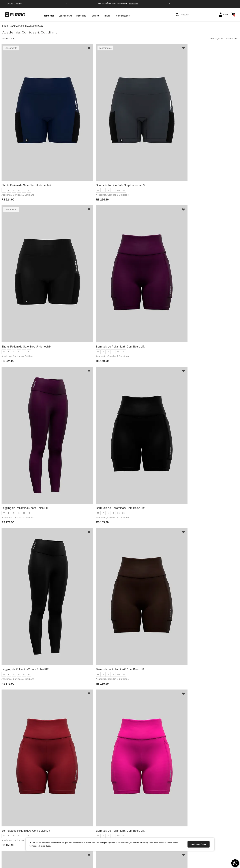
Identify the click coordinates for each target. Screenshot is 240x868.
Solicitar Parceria (60, 834)
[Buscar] (177, 15)
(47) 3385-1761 (95, 818)
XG (30, 136)
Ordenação (216, 39)
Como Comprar (60, 818)
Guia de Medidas (26, 834)
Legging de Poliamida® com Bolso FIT (26, 239)
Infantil (107, 16)
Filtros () (8, 39)
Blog (21, 818)
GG (25, 136)
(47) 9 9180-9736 (96, 822)
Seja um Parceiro (26, 830)
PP (5, 136)
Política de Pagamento (63, 826)
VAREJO (10, 4)
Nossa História (25, 822)
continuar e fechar (199, 844)
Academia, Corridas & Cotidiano (19, 141)
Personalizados (122, 16)
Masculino (81, 16)
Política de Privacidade (40, 846)
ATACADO (18, 4)
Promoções (49, 16)
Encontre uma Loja (27, 826)
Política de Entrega (61, 822)
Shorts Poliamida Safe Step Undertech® (27, 131)
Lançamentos (65, 16)
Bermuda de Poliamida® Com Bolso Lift (206, 131)
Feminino (95, 16)
